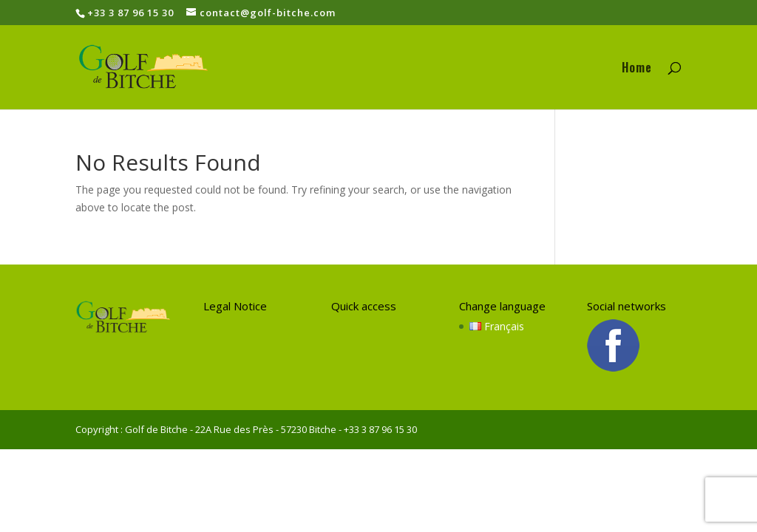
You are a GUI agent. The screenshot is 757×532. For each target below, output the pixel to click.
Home (637, 69)
